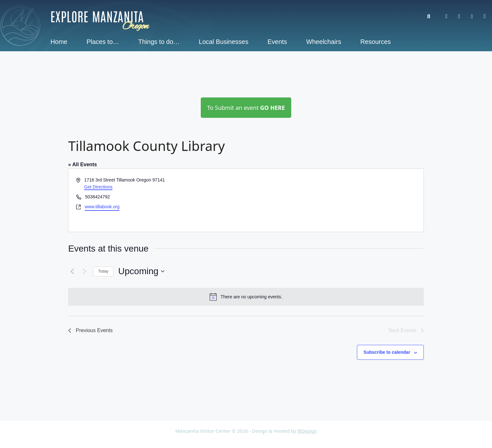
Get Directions (98, 187)
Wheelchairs (324, 42)
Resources (376, 42)
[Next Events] (84, 271)
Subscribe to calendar (387, 352)
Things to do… (159, 42)
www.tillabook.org (102, 207)
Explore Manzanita (97, 16)
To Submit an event (246, 108)
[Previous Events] (72, 271)
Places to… (103, 42)
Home (59, 42)
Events (277, 42)
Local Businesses (224, 42)
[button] (432, 16)
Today (103, 271)
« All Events (83, 164)
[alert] (246, 297)
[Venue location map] (334, 200)
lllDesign (307, 431)
